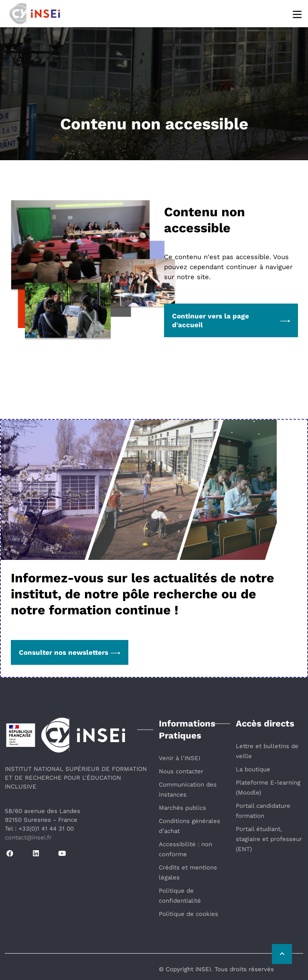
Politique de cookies (188, 914)
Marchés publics (182, 808)
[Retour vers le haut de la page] (282, 954)
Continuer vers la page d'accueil (231, 320)
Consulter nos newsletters (70, 652)
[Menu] (298, 14)
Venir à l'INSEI (179, 758)
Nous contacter (181, 771)
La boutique (253, 769)
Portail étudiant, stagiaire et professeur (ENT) (269, 839)
